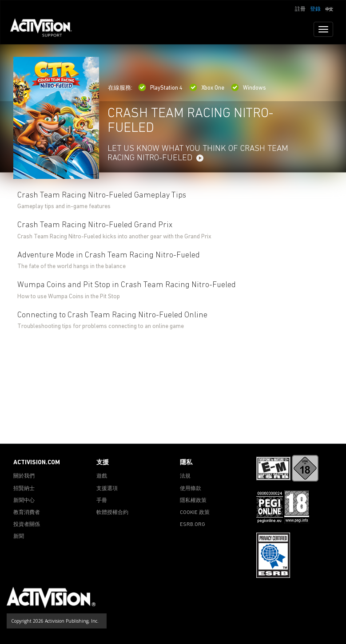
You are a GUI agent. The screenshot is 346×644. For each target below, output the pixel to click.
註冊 (300, 9)
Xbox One (207, 88)
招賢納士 (24, 489)
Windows (249, 88)
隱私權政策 (193, 501)
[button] (329, 8)
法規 (185, 476)
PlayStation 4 (160, 88)
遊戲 (102, 476)
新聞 (19, 537)
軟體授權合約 (112, 513)
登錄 (315, 9)
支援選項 (107, 489)
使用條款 (191, 489)
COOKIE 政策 (195, 513)
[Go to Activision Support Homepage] (46, 29)
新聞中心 (24, 501)
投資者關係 (27, 525)
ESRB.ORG (193, 525)
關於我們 (24, 476)
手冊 (102, 501)
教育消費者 (27, 513)
